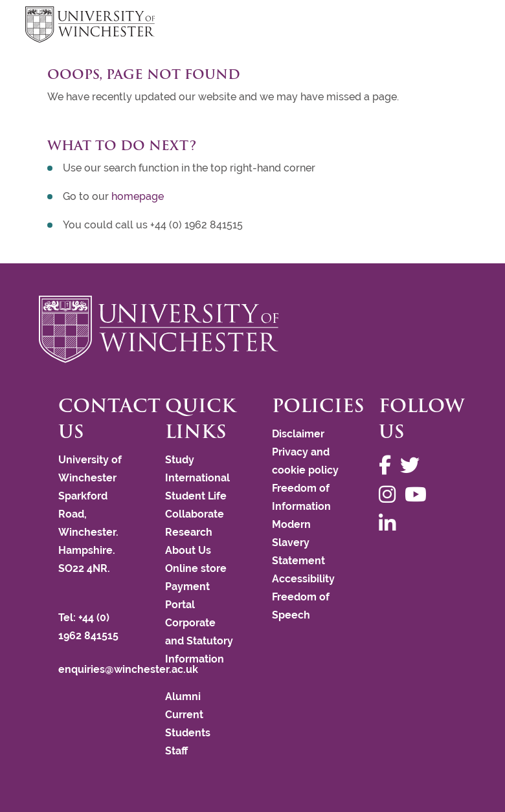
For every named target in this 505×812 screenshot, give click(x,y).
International (197, 478)
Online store (196, 568)
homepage (138, 196)
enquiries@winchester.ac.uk (128, 669)
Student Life (196, 496)
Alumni (183, 697)
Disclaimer (298, 434)
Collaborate (195, 514)
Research (189, 532)
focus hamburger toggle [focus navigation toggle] (457, 26)
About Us (188, 550)
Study (180, 460)
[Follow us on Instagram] (390, 495)
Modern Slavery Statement (298, 543)
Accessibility (303, 579)
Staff (176, 751)
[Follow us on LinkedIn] (390, 524)
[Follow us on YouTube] (419, 495)
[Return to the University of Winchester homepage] (252, 329)
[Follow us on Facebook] (388, 466)
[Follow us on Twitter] (413, 466)
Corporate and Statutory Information (199, 641)
